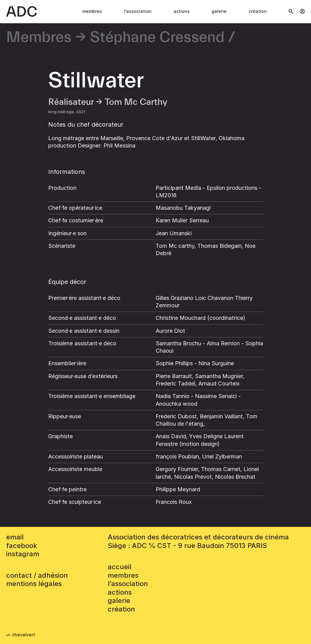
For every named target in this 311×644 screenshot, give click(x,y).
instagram (23, 554)
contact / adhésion (37, 575)
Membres (92, 11)
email (15, 537)
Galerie (219, 11)
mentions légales (34, 584)
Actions (182, 11)
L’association (138, 11)
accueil (120, 567)
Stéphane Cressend (157, 38)
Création (258, 11)
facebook (22, 546)
